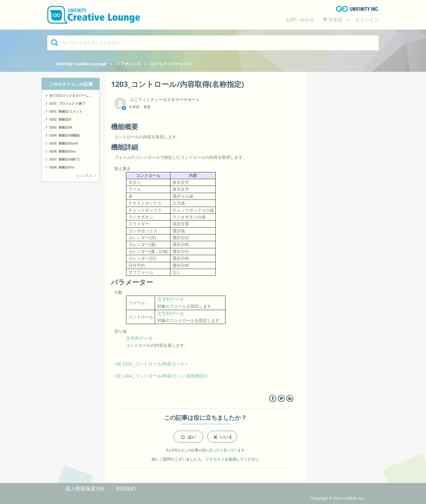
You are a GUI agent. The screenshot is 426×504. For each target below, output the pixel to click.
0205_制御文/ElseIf (64, 143)
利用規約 (126, 489)
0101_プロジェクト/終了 (67, 103)
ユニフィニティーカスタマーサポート (165, 100)
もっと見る (84, 176)
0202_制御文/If (60, 119)
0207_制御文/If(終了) (65, 159)
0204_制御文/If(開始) (65, 135)
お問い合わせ (300, 20)
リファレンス (128, 64)
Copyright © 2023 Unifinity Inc (337, 498)
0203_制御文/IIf (61, 127)
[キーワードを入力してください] (213, 43)
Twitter (281, 399)
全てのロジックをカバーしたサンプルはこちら (74, 95)
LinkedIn (290, 399)
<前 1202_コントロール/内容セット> (151, 364)
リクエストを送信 (221, 459)
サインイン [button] (367, 20)
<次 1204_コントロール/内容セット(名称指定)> (161, 376)
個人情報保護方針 (85, 489)
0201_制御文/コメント (66, 111)
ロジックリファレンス (171, 64)
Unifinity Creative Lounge (81, 64)
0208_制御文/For (62, 167)
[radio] (188, 437)
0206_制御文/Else (63, 151)
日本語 (333, 20)
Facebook (273, 399)
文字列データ (171, 299)
